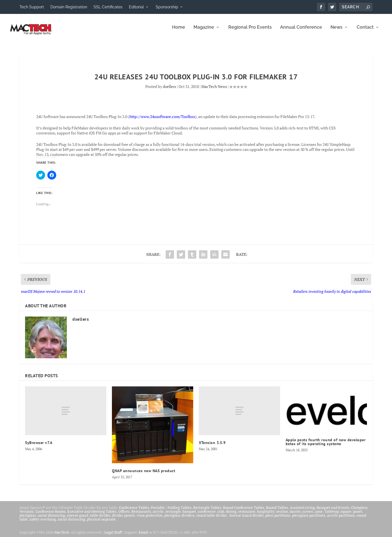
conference (207, 515)
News (336, 31)
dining (231, 515)
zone (319, 515)
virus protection (150, 519)
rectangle (173, 515)
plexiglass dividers (179, 519)
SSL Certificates (108, 7)
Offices (124, 515)
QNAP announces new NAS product (144, 475)
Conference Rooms (51, 515)
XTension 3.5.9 (212, 447)
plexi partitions (278, 519)
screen (308, 515)
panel (358, 515)
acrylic (158, 515)
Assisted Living (302, 511)
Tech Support (32, 7)
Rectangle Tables (207, 511)
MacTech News (214, 90)
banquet (189, 515)
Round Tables (277, 511)
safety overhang (43, 523)
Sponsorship (167, 7)
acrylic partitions (341, 519)
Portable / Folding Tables (171, 511)
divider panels (123, 519)
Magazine (204, 31)
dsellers (169, 90)
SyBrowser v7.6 (39, 447)
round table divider (212, 519)
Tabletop (332, 515)
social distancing (51, 519)
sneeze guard (78, 519)
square (346, 515)
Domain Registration (69, 7)
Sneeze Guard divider (247, 519)
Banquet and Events (333, 511)
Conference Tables (134, 511)
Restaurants (141, 515)
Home (179, 31)
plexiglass (28, 519)
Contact (365, 31)
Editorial (136, 7)
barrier (295, 515)
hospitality (266, 515)
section (282, 515)
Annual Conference (301, 31)
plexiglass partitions (309, 519)
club (221, 515)
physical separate (101, 523)
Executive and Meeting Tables (92, 515)
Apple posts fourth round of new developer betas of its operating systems (326, 446)
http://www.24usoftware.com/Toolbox (162, 120)
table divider (100, 519)
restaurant (247, 515)
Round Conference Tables (244, 511)
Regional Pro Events (250, 31)
